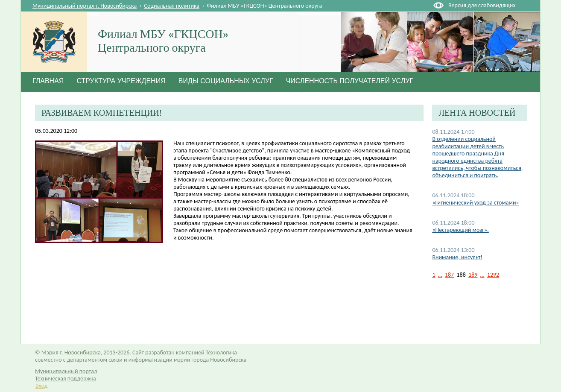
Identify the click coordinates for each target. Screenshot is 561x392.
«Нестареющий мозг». (460, 230)
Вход (41, 386)
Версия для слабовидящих (482, 5)
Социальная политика (172, 6)
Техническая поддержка (66, 379)
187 (449, 275)
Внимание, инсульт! (457, 257)
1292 (493, 275)
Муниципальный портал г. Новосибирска (85, 6)
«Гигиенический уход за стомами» (475, 203)
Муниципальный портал (66, 371)
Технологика (221, 353)
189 (473, 275)
